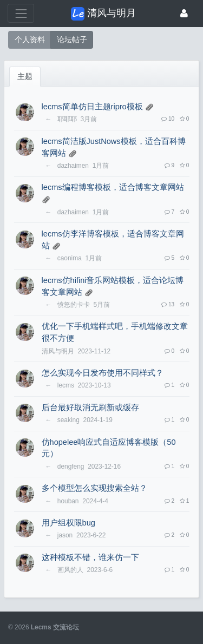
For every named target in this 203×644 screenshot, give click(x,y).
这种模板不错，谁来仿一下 (90, 557)
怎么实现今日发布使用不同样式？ (103, 373)
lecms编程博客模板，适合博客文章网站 (113, 187)
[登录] (184, 13)
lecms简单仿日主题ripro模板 (92, 107)
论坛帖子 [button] (72, 40)
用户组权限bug (68, 523)
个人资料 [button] (30, 40)
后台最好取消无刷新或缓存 (90, 408)
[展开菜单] (21, 13)
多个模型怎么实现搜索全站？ (94, 488)
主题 (25, 76)
